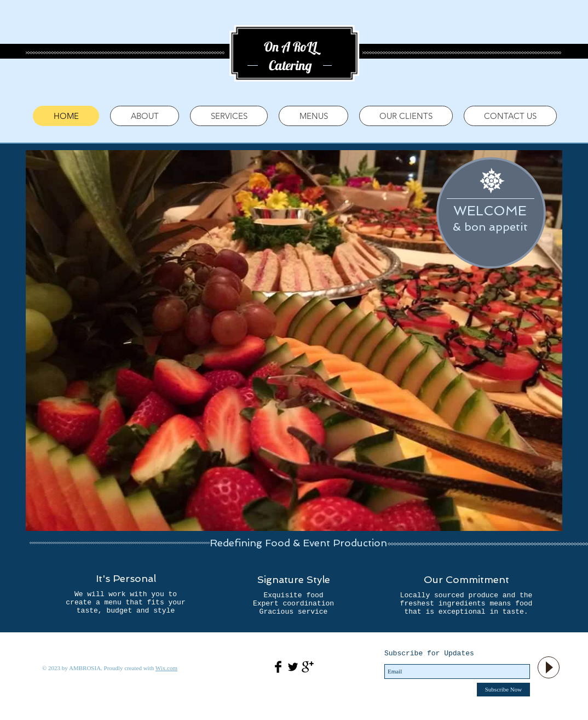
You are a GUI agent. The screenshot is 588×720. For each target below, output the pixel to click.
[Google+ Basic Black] (308, 667)
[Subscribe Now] (503, 690)
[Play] (549, 667)
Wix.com (166, 668)
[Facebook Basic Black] (278, 667)
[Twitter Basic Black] (293, 667)
